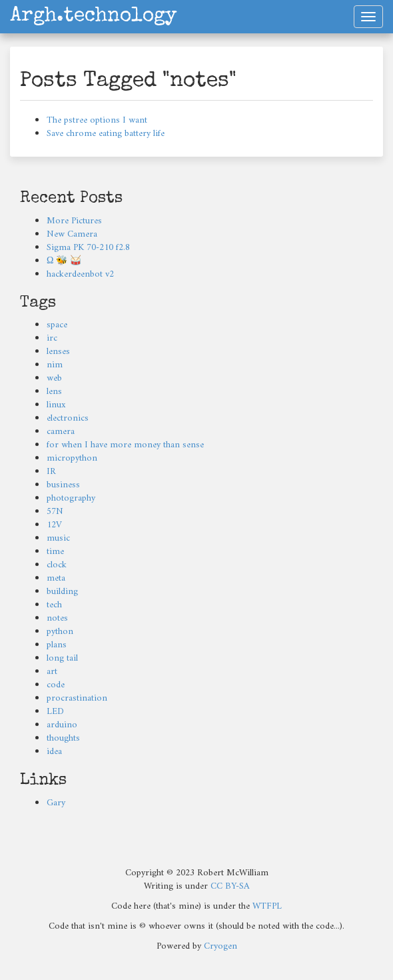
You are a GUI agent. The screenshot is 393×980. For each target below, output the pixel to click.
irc (52, 338)
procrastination (77, 698)
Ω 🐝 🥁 (64, 261)
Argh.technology (93, 17)
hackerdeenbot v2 (80, 274)
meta (56, 578)
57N (55, 512)
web (54, 378)
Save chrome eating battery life (106, 134)
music (58, 538)
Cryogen (220, 946)
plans (57, 645)
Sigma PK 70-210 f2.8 (88, 248)
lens (54, 392)
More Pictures (74, 221)
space (57, 325)
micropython (72, 458)
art (52, 672)
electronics (68, 418)
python (60, 632)
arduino (62, 725)
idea (54, 752)
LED (55, 712)
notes (57, 618)
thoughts (63, 738)
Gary (56, 803)
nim (55, 365)
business (63, 485)
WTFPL (267, 906)
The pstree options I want (97, 120)
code (56, 685)
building (62, 592)
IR (51, 472)
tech (54, 605)
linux (56, 405)
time (55, 552)
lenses (58, 352)
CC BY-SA (230, 886)
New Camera (72, 234)
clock (57, 565)
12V (54, 525)
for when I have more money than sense (125, 445)
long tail (62, 658)
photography (71, 498)
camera (61, 432)
